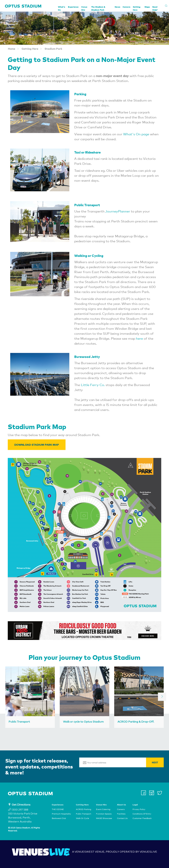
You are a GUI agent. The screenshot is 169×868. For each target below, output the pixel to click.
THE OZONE (58, 809)
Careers (126, 7)
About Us (121, 805)
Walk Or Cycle (83, 818)
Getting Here (137, 8)
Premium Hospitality (61, 814)
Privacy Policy (139, 809)
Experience (73, 7)
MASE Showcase (104, 818)
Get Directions (21, 805)
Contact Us (122, 818)
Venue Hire (84, 8)
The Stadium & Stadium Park (98, 8)
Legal (135, 805)
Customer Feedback (142, 818)
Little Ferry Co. (93, 385)
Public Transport (84, 814)
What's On (61, 8)
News (117, 7)
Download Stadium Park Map (37, 445)
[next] (162, 697)
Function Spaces (104, 814)
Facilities (121, 814)
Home (12, 49)
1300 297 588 (18, 810)
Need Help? (155, 8)
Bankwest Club (59, 818)
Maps (147, 7)
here (140, 339)
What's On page (136, 134)
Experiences (58, 805)
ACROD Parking (84, 809)
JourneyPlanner (118, 211)
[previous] (7, 697)
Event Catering (103, 809)
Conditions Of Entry (142, 814)
